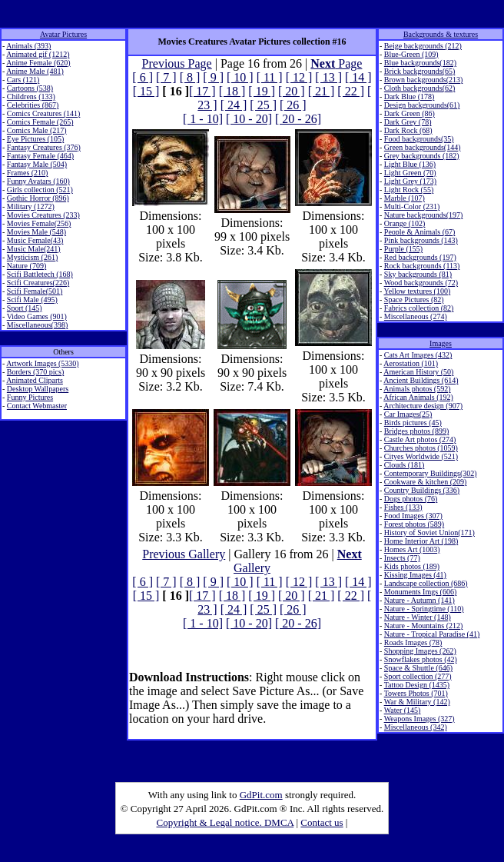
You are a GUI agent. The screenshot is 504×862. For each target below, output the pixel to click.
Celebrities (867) (33, 105)
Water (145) (403, 710)
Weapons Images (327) (419, 719)
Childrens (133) (31, 97)
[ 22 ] (351, 91)
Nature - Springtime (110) (424, 609)
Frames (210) (28, 173)
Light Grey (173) (410, 181)
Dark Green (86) (409, 113)
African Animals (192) (418, 397)
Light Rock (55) (409, 190)
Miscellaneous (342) (416, 727)
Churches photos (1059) (421, 448)
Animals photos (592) (417, 389)
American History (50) (418, 372)
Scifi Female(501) (35, 291)
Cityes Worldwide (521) (421, 456)
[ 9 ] (213, 77)
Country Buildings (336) (422, 490)
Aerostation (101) (411, 363)
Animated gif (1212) (38, 54)
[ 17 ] (202, 91)
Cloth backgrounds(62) (420, 88)
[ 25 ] (263, 105)
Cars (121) (23, 80)
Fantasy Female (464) (40, 156)
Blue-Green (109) (411, 54)
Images (441, 343)
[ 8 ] (190, 77)
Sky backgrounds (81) (418, 274)
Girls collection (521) (40, 190)
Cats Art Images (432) (418, 355)
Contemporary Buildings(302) (431, 473)
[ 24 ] (234, 105)
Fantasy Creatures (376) (44, 147)
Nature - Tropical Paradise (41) (432, 634)
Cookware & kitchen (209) (425, 482)
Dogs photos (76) (411, 499)
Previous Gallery (184, 554)
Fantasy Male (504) (37, 164)
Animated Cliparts (35, 380)
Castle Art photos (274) (420, 439)
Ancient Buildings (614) (421, 380)
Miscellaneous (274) (416, 316)
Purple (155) (403, 249)
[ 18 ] (232, 91)
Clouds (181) (405, 465)
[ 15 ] (146, 91)
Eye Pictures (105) (35, 139)
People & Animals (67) (420, 232)
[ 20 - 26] (298, 119)
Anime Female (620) (38, 63)
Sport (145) (25, 308)
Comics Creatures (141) (44, 113)
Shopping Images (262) (420, 651)
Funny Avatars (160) (38, 181)
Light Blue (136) (410, 164)
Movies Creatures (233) (43, 215)
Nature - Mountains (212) (423, 626)
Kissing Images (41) (415, 575)
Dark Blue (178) (409, 97)
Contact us (322, 822)
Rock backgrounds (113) (422, 266)
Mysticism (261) (32, 257)
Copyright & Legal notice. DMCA (225, 822)
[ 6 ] (143, 77)
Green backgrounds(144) (423, 147)
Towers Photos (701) (416, 693)
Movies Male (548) (36, 232)
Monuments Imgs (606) (420, 592)
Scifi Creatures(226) (38, 283)
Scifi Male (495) (32, 300)
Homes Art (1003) (412, 549)
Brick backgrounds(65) (419, 71)
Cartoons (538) (30, 88)
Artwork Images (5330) (42, 363)
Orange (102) (405, 223)
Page (336, 63)
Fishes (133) (403, 507)
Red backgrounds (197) (420, 257)
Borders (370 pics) (35, 372)
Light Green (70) (410, 173)
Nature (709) (27, 266)
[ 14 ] (358, 77)
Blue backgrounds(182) (420, 63)
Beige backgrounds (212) (423, 46)
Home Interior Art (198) (421, 541)
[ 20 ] (292, 91)
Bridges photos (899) (416, 431)
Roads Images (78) (413, 642)
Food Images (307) (413, 516)
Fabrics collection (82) (419, 308)
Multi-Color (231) (412, 206)
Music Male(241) (34, 249)
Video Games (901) (37, 316)
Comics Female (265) (40, 122)
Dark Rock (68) (408, 130)
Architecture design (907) (423, 406)
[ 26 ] (293, 105)
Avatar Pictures (63, 34)
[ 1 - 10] (203, 119)
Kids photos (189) (412, 566)
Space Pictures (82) (414, 300)
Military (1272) (31, 206)
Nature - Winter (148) (418, 617)
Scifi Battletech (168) (40, 274)
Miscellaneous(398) (37, 325)
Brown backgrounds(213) (423, 80)
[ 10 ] (240, 77)
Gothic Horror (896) (38, 198)
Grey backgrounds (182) (422, 156)
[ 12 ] (299, 77)
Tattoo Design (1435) (417, 685)
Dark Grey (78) (408, 122)
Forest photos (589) (414, 524)
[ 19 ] (262, 91)
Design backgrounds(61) (422, 105)
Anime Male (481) (35, 71)
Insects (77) (402, 558)
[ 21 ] (322, 91)
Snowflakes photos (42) (421, 659)
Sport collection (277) (418, 676)
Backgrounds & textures (441, 34)
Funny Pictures (30, 397)
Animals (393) (28, 46)
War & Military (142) (417, 702)
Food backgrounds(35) (419, 139)
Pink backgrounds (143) (421, 240)
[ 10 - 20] (249, 119)
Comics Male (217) (37, 130)
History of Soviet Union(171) (429, 533)
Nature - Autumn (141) (419, 600)
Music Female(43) (35, 240)
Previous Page (177, 63)
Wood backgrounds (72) (421, 283)
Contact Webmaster (37, 406)
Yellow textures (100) (417, 291)
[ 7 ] (166, 77)
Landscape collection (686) (426, 583)
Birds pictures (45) (413, 423)
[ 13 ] (328, 77)
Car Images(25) (408, 414)
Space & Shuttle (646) (418, 668)
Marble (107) (405, 198)
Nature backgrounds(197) (423, 215)
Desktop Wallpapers (38, 389)
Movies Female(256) (39, 223)
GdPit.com (261, 795)
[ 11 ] (270, 77)
